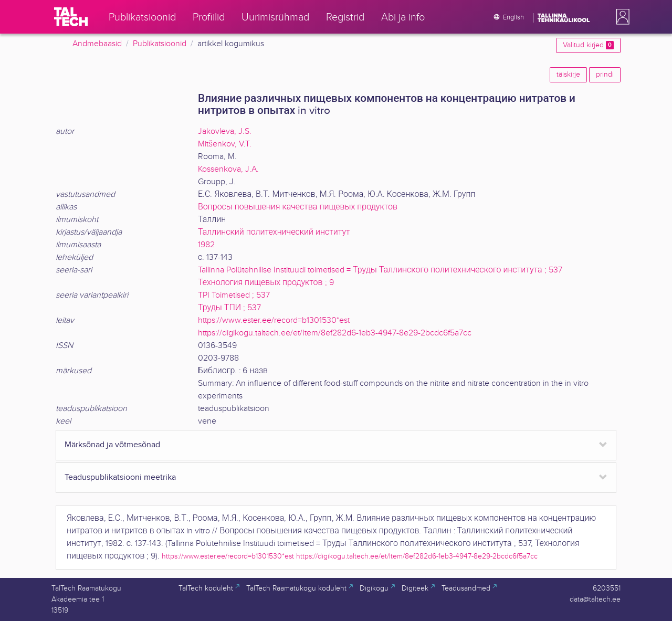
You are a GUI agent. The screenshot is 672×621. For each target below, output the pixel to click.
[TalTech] (71, 17)
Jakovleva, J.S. (225, 131)
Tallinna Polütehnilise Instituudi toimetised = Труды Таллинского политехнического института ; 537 (380, 270)
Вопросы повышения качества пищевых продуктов (298, 207)
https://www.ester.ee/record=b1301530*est (274, 320)
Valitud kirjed (588, 45)
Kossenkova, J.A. (228, 169)
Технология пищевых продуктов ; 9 (266, 283)
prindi (605, 75)
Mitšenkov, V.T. (225, 144)
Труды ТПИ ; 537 (229, 308)
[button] (621, 17)
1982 (206, 245)
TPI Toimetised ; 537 (234, 295)
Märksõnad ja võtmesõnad (112, 445)
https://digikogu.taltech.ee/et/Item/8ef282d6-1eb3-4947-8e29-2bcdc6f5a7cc (335, 333)
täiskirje (568, 75)
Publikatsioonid (160, 44)
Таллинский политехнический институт (274, 232)
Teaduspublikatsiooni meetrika (120, 477)
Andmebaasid (97, 44)
